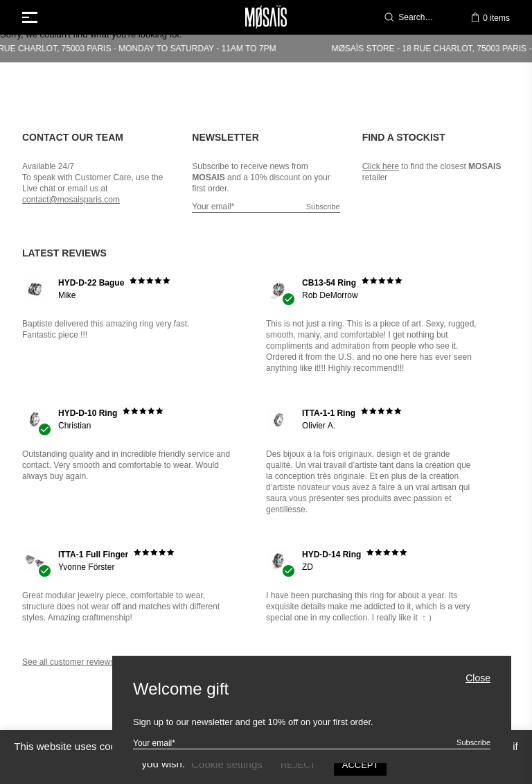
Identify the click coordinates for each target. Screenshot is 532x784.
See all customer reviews (68, 662)
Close (478, 678)
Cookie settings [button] (227, 764)
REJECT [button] (298, 765)
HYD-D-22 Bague (91, 283)
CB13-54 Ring (329, 283)
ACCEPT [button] (361, 765)
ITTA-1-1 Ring (329, 413)
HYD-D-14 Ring (331, 555)
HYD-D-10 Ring (88, 413)
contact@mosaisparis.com (71, 200)
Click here (381, 166)
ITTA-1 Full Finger (93, 555)
